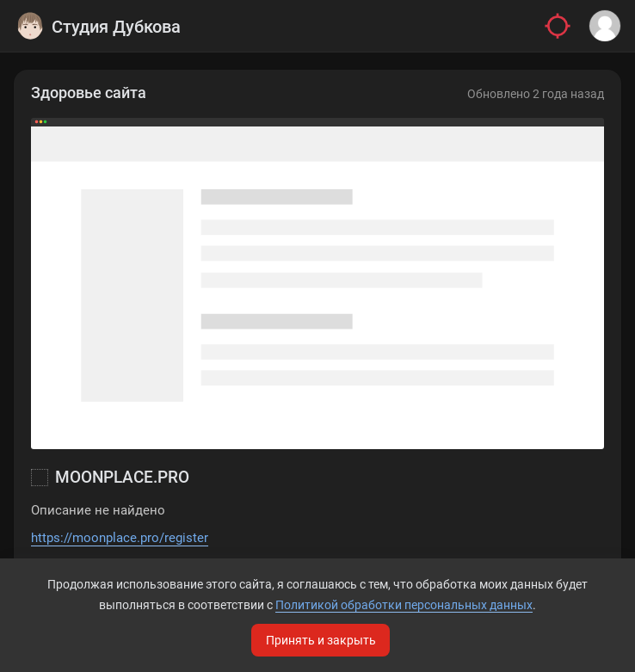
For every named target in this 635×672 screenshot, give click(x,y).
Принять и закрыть (321, 640)
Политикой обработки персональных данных (404, 605)
